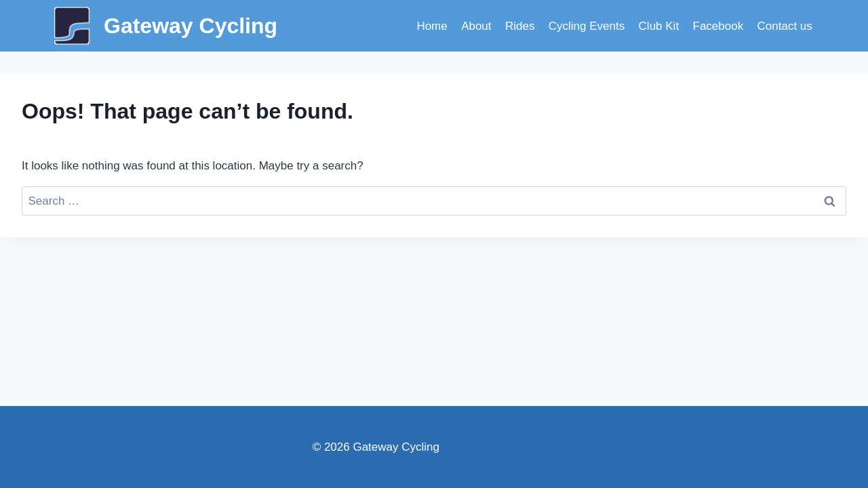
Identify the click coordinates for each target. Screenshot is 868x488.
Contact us (785, 26)
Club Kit (659, 26)
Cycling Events (587, 26)
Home (432, 26)
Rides (520, 26)
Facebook (718, 26)
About (476, 26)
